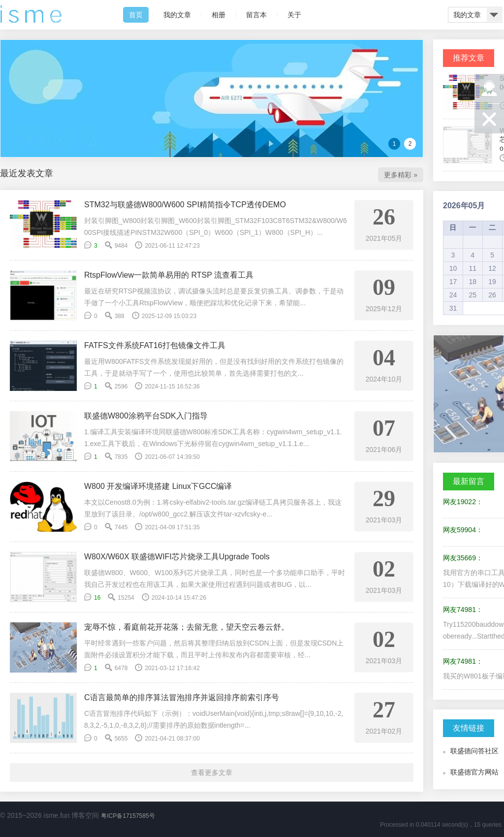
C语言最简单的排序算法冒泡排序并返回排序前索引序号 (182, 697)
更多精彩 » (401, 175)
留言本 (256, 15)
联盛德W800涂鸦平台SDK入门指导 (146, 416)
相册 (219, 15)
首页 (136, 15)
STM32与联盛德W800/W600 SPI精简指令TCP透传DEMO (185, 205)
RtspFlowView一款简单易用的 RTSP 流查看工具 (169, 275)
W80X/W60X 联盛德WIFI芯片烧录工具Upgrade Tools (177, 557)
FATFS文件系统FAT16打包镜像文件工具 (155, 345)
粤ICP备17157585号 (128, 816)
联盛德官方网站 (474, 772)
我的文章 (177, 15)
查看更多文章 (212, 773)
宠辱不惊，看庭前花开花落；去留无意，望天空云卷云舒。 (187, 627)
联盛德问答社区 (474, 751)
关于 (294, 15)
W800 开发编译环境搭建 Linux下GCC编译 (158, 486)
